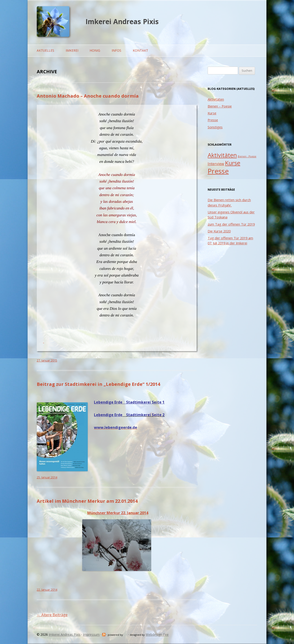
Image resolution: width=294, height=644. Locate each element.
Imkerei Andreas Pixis (122, 21)
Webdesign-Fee (157, 634)
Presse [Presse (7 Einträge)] (218, 171)
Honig (95, 50)
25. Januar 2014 (47, 477)
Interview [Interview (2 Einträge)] (216, 164)
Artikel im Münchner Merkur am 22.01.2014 (87, 501)
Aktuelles (45, 50)
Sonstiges (215, 127)
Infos (116, 50)
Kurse (212, 113)
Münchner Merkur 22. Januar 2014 (118, 513)
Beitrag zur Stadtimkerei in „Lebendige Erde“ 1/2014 (98, 384)
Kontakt (140, 50)
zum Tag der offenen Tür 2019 (231, 224)
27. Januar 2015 (47, 360)
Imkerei (72, 50)
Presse (213, 120)
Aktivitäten (216, 99)
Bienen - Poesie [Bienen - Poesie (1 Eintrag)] (247, 156)
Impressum (91, 634)
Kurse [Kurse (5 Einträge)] (233, 163)
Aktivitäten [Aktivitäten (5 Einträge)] (222, 155)
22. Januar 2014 (47, 590)
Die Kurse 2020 (219, 231)
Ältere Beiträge (52, 615)
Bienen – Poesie (220, 106)
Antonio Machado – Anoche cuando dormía (88, 96)
